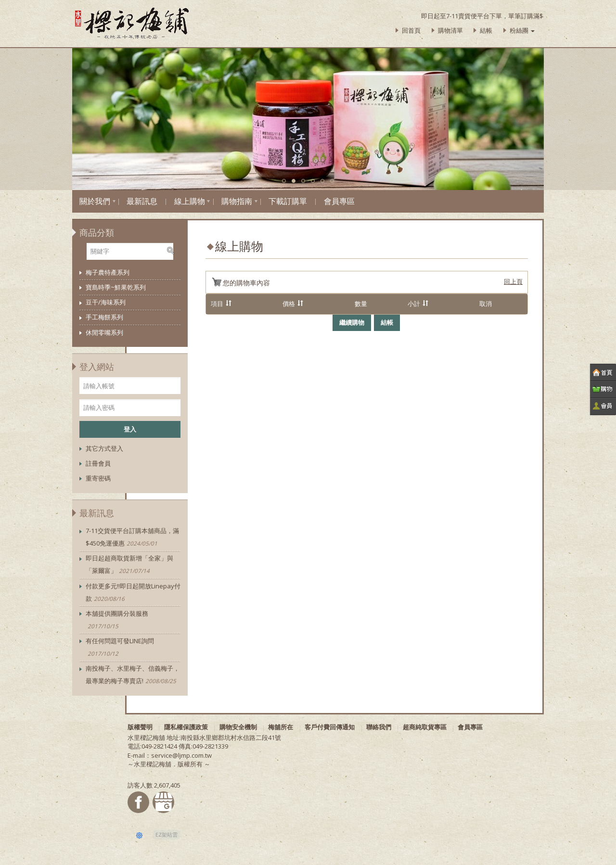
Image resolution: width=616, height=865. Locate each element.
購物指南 (237, 201)
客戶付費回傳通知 (330, 727)
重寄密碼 (98, 478)
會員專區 (339, 201)
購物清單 (450, 30)
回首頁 (411, 30)
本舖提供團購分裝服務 (117, 620)
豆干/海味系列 (106, 302)
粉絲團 (522, 30)
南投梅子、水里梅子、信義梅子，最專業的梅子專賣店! (133, 675)
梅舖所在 (281, 727)
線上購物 (190, 201)
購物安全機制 (238, 727)
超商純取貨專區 (425, 727)
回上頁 (513, 281)
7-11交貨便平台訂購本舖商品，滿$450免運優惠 (132, 538)
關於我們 (95, 201)
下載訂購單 (288, 201)
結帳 (486, 30)
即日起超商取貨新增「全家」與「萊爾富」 (129, 565)
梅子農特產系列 (108, 272)
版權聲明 (140, 727)
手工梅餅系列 (104, 317)
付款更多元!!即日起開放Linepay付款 (133, 593)
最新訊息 (142, 201)
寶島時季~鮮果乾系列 (116, 287)
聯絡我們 (379, 727)
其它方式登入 (104, 448)
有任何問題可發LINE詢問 (120, 648)
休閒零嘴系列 (104, 332)
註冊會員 (98, 463)
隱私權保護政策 (186, 727)
